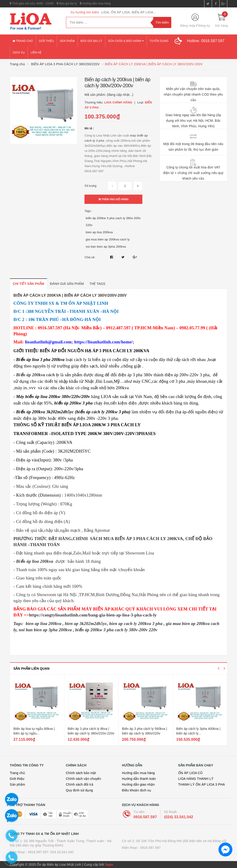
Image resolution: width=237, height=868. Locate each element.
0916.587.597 (145, 817)
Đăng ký (204, 26)
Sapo (109, 865)
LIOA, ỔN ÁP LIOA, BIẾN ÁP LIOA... (129, 12)
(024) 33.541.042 (179, 817)
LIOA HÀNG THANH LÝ (196, 779)
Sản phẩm (67, 41)
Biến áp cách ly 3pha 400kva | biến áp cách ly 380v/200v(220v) (198, 733)
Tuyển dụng (159, 41)
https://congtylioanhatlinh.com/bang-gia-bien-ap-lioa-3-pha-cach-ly (93, 615)
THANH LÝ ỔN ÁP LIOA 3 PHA (202, 784)
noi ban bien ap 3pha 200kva (106, 247)
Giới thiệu (47, 41)
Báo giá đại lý (67, 3)
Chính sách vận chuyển (84, 779)
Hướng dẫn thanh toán (139, 779)
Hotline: (206, 41)
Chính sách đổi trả (80, 784)
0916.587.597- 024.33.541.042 (51, 852)
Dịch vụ (19, 53)
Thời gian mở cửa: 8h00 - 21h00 (32, 3)
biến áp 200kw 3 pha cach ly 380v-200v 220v (113, 222)
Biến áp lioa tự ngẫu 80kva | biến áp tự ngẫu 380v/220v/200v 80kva (34, 733)
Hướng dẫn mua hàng (95, 3)
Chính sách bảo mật (81, 773)
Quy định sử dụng (80, 790)
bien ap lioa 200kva (99, 232)
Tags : (88, 211)
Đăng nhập (188, 26)
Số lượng (90, 186)
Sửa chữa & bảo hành (126, 41)
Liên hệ (36, 53)
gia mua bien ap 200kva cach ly (108, 239)
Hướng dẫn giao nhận (138, 784)
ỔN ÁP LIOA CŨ (190, 773)
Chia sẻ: (90, 257)
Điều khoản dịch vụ (137, 790)
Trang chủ (23, 41)
